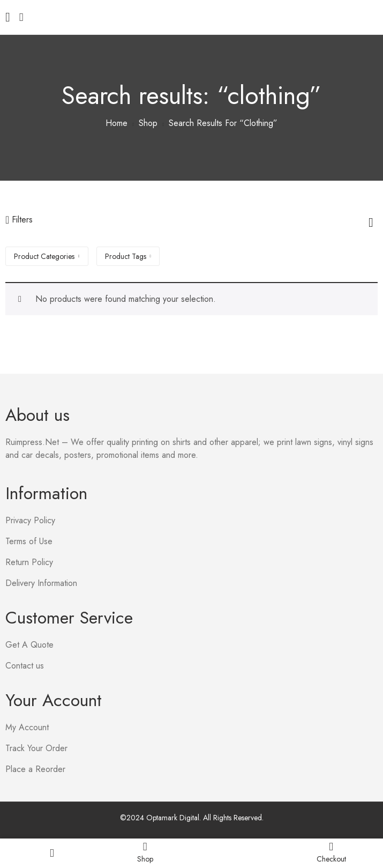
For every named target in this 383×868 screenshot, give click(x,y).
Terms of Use (29, 541)
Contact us (25, 666)
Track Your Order (36, 748)
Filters (19, 220)
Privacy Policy (30, 520)
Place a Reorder (35, 769)
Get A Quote (29, 645)
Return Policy (29, 562)
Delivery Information (41, 583)
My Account (27, 727)
